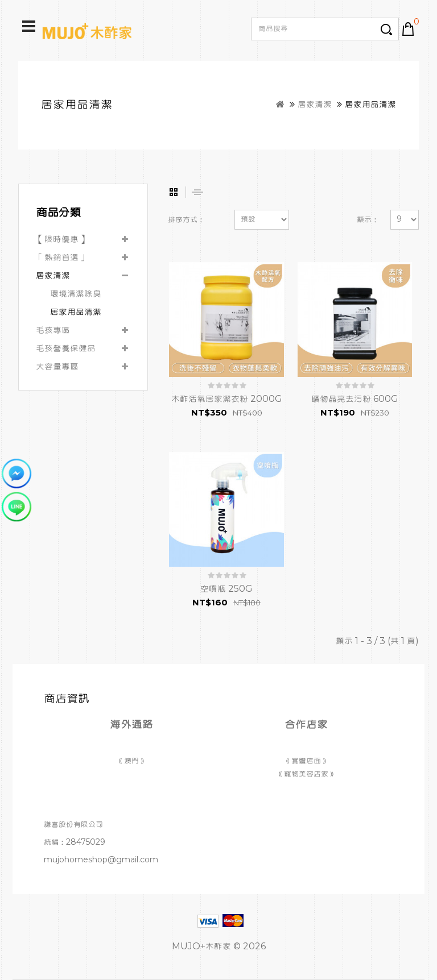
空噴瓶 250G (226, 589)
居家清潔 (315, 105)
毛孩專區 (53, 330)
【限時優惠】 (61, 239)
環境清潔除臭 (76, 294)
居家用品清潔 (370, 105)
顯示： (368, 220)
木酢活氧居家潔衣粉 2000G (227, 399)
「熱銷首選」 (61, 258)
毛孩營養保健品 (66, 348)
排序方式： (186, 220)
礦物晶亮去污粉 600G (355, 399)
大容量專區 (57, 367)
